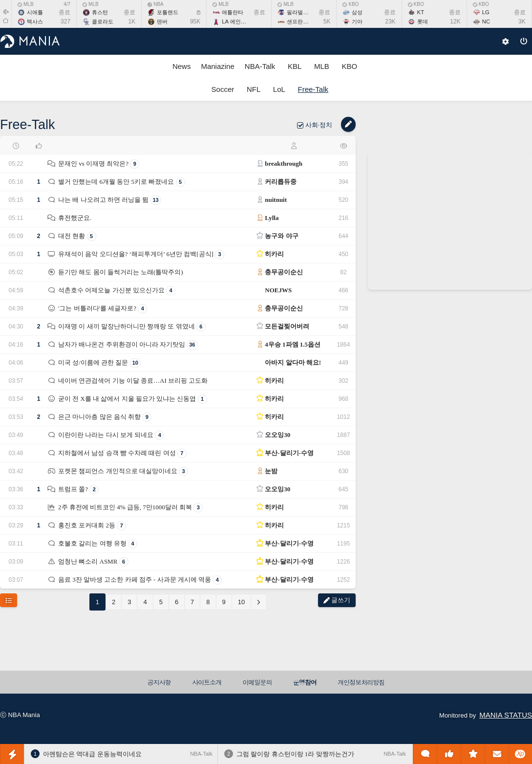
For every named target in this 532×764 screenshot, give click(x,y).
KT (421, 12)
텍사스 (35, 22)
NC (486, 22)
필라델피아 (300, 12)
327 (65, 22)
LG (486, 12)
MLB (26, 4)
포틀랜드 (168, 12)
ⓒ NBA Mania (20, 715)
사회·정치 (320, 125)
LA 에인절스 (236, 22)
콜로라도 (103, 22)
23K (390, 22)
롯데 (423, 22)
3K (522, 22)
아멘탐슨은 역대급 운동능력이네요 (92, 754)
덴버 (162, 22)
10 (241, 602)
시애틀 (35, 12)
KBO (351, 4)
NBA (156, 4)
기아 (357, 22)
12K (455, 22)
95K (195, 22)
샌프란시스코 (303, 22)
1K (132, 22)
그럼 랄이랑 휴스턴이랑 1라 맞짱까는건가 (295, 754)
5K (327, 22)
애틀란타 (233, 12)
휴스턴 (100, 12)
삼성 (357, 12)
